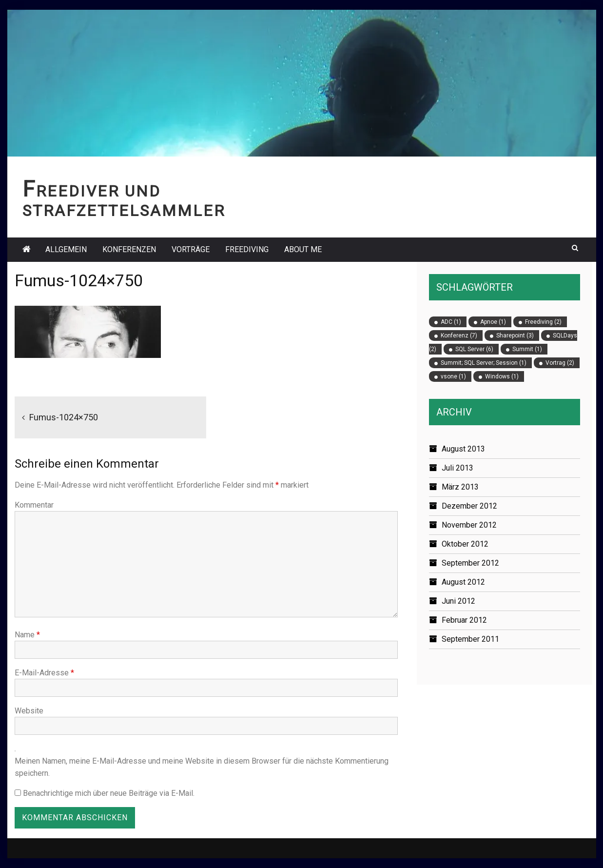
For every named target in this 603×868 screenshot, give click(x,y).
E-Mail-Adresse (44, 673)
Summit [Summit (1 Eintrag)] (527, 349)
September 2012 (470, 563)
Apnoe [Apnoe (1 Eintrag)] (493, 322)
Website (29, 711)
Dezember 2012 (469, 506)
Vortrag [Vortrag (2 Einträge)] (560, 363)
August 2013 (463, 449)
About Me (303, 249)
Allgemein (66, 249)
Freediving (247, 249)
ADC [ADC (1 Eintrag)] (451, 322)
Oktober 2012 (465, 544)
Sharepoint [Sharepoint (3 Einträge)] (515, 335)
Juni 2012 (458, 601)
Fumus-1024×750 (64, 417)
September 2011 (470, 639)
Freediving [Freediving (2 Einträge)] (543, 322)
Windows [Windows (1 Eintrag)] (502, 376)
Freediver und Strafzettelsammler (124, 201)
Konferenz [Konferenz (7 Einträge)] (459, 335)
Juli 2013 (457, 468)
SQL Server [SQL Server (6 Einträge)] (474, 349)
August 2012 (463, 582)
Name (27, 635)
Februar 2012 (464, 620)
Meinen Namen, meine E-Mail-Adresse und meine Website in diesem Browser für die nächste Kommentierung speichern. (202, 767)
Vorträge (191, 249)
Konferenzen (129, 249)
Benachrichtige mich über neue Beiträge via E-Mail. (109, 793)
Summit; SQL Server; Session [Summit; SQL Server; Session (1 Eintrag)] (484, 363)
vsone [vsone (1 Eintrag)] (453, 376)
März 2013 (460, 487)
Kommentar (34, 505)
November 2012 (469, 525)
